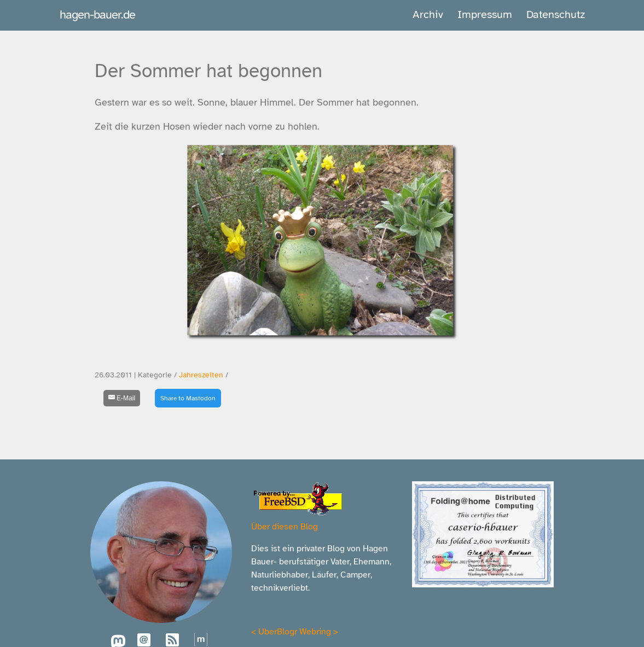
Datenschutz (556, 14)
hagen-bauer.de (97, 14)
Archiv (428, 14)
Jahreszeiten (201, 375)
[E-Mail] (122, 398)
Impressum (485, 14)
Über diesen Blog (285, 527)
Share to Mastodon (188, 398)
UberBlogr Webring (295, 632)
